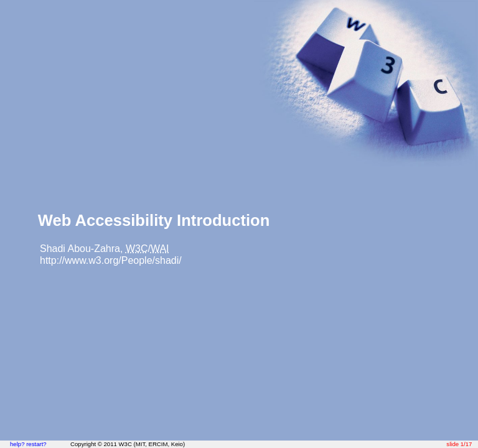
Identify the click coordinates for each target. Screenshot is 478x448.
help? (17, 444)
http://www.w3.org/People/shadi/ (111, 260)
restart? (36, 444)
